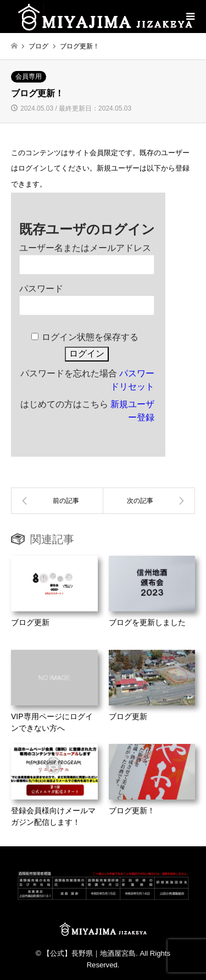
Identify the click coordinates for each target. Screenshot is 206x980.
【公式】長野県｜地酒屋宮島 (89, 953)
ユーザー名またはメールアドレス (85, 248)
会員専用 (29, 76)
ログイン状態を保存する (90, 337)
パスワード (41, 289)
